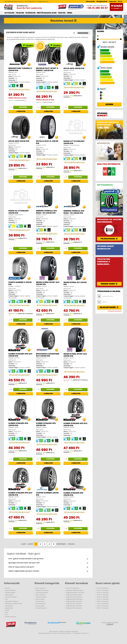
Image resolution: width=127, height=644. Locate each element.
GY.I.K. (120, 1)
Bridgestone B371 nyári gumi (74, 606)
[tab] (48, 559)
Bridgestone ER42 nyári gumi (74, 595)
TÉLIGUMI (20, 13)
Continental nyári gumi (42, 593)
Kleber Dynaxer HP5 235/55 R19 (18, 424)
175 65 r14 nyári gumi (103, 603)
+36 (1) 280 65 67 (97, 8)
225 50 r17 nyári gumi (103, 595)
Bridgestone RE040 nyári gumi (74, 599)
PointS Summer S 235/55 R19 (20, 283)
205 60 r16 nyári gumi (103, 597)
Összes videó (109, 284)
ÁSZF (6, 599)
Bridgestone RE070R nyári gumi (75, 590)
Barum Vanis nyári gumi (73, 588)
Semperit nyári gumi (41, 608)
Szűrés (109, 104)
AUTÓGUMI (9, 13)
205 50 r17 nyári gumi (103, 608)
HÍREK (70, 13)
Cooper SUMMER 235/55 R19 (47, 494)
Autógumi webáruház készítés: (110, 623)
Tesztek (7, 610)
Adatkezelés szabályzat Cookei (13, 603)
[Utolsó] (72, 544)
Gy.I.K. (7, 614)
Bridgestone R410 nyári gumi (74, 608)
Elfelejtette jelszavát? (115, 311)
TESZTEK (62, 13)
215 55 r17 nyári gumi (103, 599)
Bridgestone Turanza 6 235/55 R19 (20, 69)
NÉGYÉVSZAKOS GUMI (47, 13)
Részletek (21, 111)
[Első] (23, 544)
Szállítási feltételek (10, 593)
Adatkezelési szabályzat (12, 601)
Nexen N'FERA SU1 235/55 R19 (75, 284)
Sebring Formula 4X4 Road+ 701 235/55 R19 (46, 212)
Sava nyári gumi (40, 606)
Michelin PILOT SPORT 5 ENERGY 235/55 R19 (47, 69)
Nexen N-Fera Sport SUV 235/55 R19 (48, 283)
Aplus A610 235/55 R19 (74, 68)
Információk (90, 1)
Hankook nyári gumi (41, 597)
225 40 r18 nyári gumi (103, 601)
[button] (48, 559)
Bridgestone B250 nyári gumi (74, 601)
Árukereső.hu (63, 622)
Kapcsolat (113, 1)
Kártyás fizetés (9, 595)
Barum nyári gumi (40, 588)
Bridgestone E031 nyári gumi (74, 603)
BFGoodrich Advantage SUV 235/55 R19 (48, 355)
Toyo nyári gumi (40, 601)
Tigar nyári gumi (40, 599)
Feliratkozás (109, 239)
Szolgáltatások (102, 1)
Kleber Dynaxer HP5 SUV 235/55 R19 (20, 355)
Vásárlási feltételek (10, 590)
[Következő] (62, 544)
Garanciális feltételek (11, 597)
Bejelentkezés (109, 307)
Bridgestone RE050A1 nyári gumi (75, 593)
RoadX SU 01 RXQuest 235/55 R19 (19, 212)
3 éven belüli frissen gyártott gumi (19, 89)
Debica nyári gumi (41, 595)
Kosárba (23, 107)
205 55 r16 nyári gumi (103, 588)
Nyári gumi (12, 74)
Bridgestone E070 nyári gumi (74, 597)
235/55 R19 (17, 76)
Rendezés (83, 33)
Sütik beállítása (9, 606)
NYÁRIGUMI (30, 13)
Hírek (6, 612)
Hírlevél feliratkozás (10, 617)
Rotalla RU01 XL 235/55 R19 (47, 142)
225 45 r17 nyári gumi (103, 590)
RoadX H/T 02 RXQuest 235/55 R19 (74, 142)
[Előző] (30, 544)
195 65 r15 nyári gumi (103, 593)
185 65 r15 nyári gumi (103, 606)
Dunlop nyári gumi (41, 603)
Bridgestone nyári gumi (42, 590)
